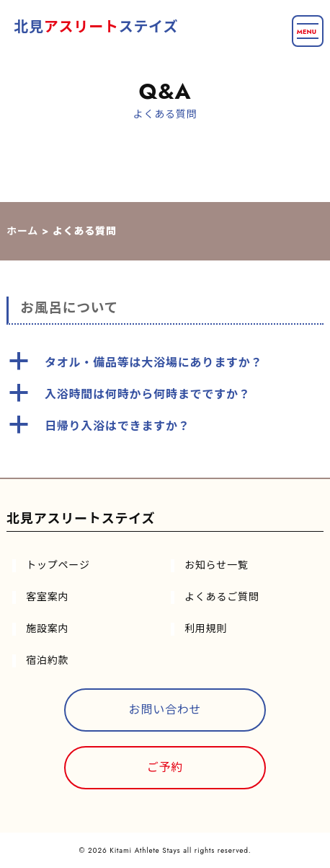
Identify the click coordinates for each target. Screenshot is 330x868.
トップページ (58, 565)
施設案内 (47, 628)
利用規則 (206, 628)
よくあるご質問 (222, 597)
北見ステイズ (96, 27)
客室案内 (47, 597)
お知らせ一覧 (217, 565)
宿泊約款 (47, 660)
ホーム (22, 231)
